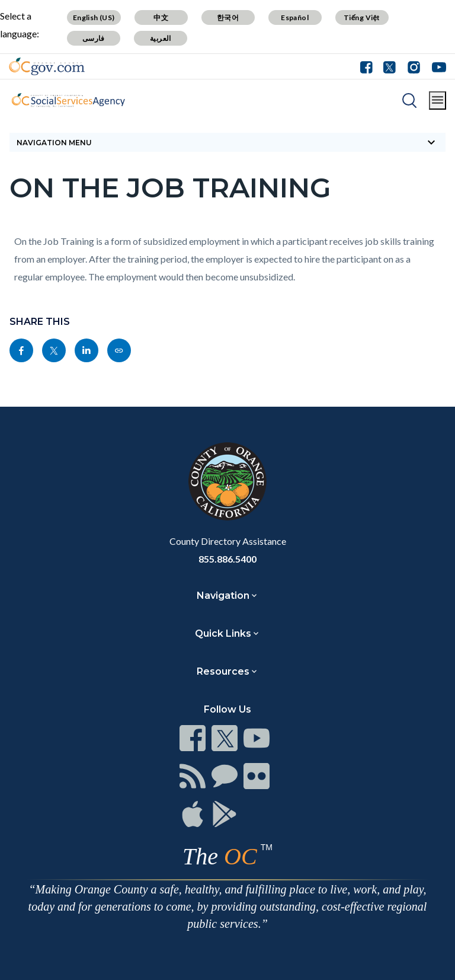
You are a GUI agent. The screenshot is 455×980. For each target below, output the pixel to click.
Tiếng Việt (362, 17)
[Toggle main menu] (438, 100)
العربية (161, 38)
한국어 (228, 17)
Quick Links (223, 633)
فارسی (94, 38)
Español (295, 17)
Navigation (223, 596)
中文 (161, 17)
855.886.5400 (227, 559)
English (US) (94, 17)
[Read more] (47, 66)
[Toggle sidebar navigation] (227, 142)
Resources (223, 671)
